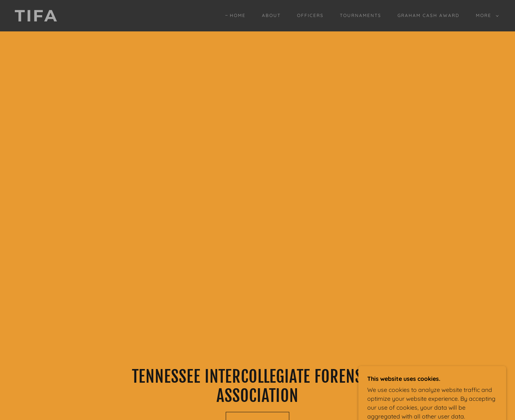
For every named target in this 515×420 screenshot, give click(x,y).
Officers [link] (310, 15)
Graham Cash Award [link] (429, 15)
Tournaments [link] (361, 15)
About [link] (271, 15)
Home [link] (238, 15)
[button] (486, 16)
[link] (82, 19)
